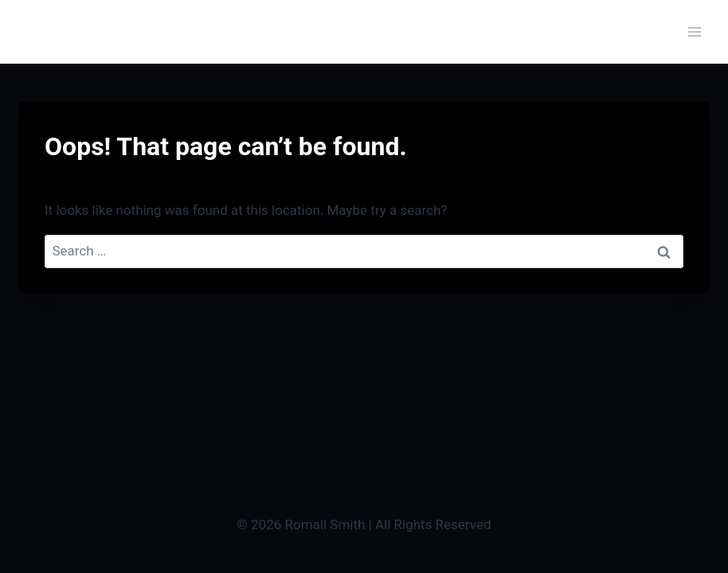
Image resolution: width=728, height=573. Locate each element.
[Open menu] (694, 31)
